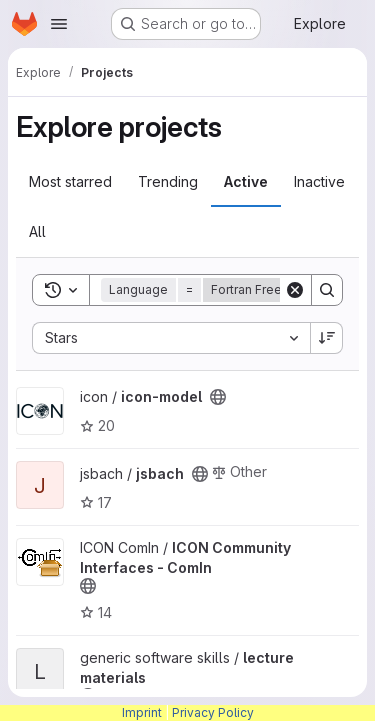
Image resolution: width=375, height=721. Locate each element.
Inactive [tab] (319, 181)
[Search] (327, 290)
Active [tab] (246, 181)
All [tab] (37, 231)
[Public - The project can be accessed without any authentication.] (218, 397)
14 (96, 612)
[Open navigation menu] (59, 24)
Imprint (142, 712)
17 (96, 502)
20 (97, 425)
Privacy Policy (213, 712)
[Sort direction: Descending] (327, 338)
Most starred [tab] (70, 181)
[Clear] (295, 290)
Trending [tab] (168, 181)
